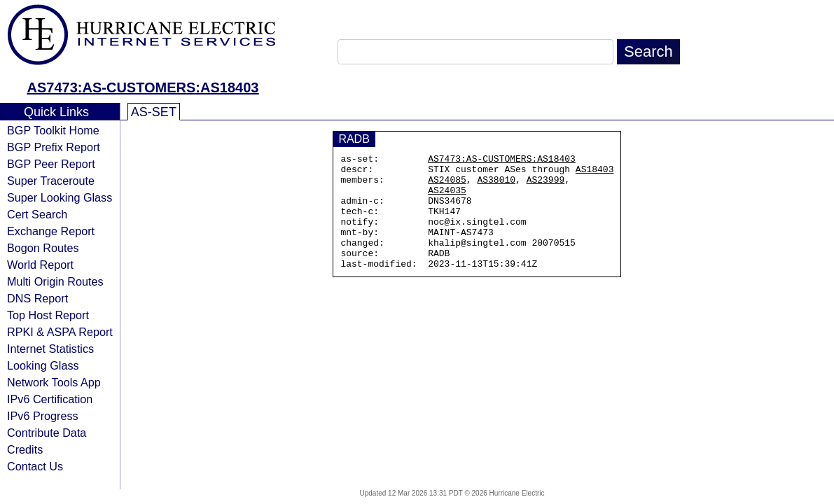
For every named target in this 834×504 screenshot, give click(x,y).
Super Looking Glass (60, 197)
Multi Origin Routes (55, 281)
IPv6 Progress (43, 416)
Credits (25, 449)
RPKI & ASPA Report (60, 332)
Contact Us (35, 466)
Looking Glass (43, 365)
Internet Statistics (50, 349)
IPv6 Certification (50, 399)
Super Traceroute (51, 181)
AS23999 (546, 185)
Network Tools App (54, 382)
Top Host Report (48, 315)
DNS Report (37, 298)
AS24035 (447, 198)
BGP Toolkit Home (53, 130)
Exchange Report (51, 231)
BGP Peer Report (51, 164)
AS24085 (447, 185)
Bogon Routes (43, 248)
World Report (40, 265)
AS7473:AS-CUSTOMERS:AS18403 (143, 87)
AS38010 (496, 185)
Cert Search (37, 214)
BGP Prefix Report (54, 147)
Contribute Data (47, 433)
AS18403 (595, 173)
